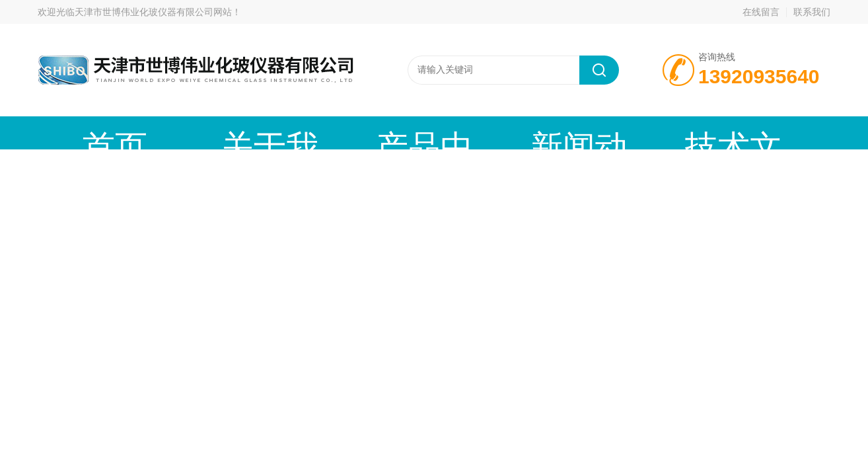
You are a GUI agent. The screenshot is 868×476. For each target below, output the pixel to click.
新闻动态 (384, 133)
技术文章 (484, 133)
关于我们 (186, 133)
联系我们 (812, 12)
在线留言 (761, 12)
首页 (87, 133)
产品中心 (285, 133)
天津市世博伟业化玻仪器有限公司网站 (153, 12)
